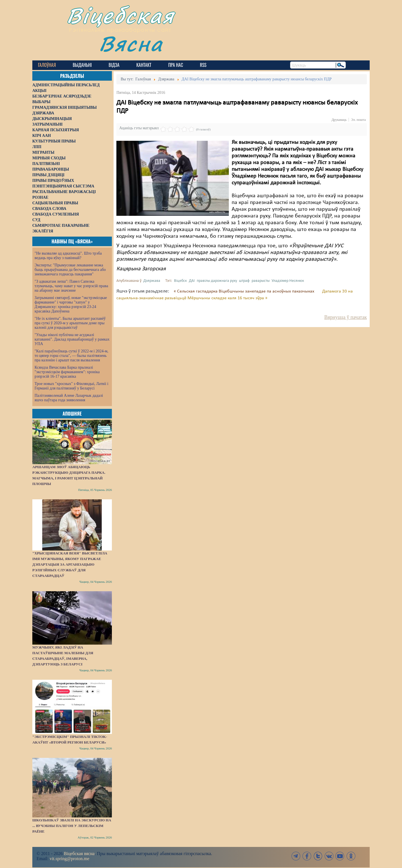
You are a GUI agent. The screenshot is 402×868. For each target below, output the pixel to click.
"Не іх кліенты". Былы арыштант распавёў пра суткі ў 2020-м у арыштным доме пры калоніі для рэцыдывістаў (70, 323)
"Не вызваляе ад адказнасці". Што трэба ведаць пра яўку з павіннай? (68, 256)
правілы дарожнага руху (217, 281)
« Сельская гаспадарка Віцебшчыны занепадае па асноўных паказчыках (245, 291)
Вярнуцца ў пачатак (346, 317)
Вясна (131, 43)
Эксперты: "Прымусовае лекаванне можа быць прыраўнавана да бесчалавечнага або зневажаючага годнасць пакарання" (70, 270)
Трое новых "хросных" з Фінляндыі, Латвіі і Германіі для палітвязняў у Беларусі (71, 386)
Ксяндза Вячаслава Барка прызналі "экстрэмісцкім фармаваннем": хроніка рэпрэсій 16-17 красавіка (67, 372)
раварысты (261, 281)
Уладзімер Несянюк (288, 281)
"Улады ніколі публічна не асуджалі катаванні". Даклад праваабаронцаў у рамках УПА (72, 339)
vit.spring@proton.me (70, 859)
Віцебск (180, 281)
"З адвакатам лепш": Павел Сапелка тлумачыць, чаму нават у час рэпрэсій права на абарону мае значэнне (71, 286)
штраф (244, 281)
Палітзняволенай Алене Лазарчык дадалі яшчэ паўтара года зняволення (69, 398)
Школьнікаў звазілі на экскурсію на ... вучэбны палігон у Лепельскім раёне (72, 826)
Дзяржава (152, 281)
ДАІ (192, 281)
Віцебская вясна (79, 854)
